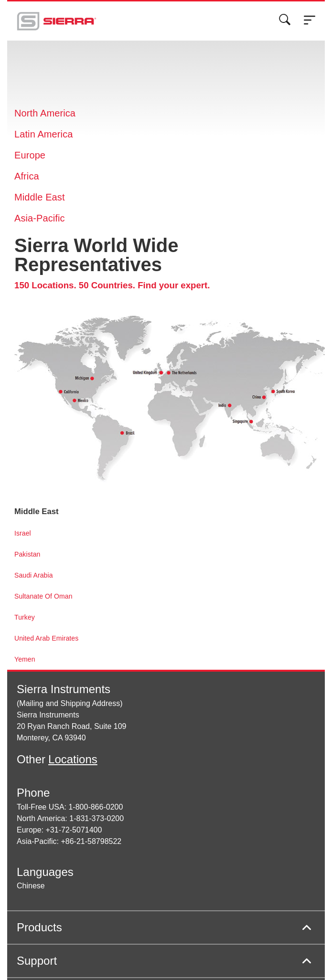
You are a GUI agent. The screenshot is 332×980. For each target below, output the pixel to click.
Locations (73, 759)
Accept (235, 30)
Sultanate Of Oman (43, 596)
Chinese (31, 886)
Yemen (25, 659)
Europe (30, 155)
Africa (27, 176)
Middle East (40, 197)
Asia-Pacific (40, 218)
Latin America (43, 134)
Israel (23, 533)
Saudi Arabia (34, 575)
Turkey (25, 617)
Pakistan (27, 554)
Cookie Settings (185, 30)
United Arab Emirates (46, 638)
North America (45, 113)
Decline (273, 30)
